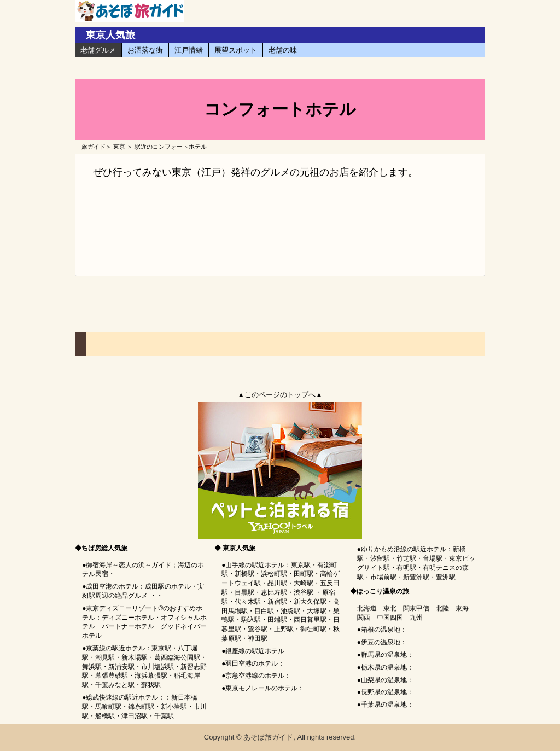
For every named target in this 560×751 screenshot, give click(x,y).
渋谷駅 (304, 592)
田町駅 (304, 574)
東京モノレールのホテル (261, 688)
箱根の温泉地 (381, 630)
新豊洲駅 (416, 577)
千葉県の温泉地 (384, 705)
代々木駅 (248, 602)
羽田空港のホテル (252, 663)
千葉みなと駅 (115, 685)
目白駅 (264, 611)
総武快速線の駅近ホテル (122, 697)
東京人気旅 (110, 35)
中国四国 (390, 618)
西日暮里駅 (310, 620)
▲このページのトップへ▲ (280, 395)
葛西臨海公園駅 (177, 657)
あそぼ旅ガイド (268, 737)
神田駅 (258, 638)
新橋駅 (244, 574)
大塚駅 (317, 611)
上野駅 (284, 629)
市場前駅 (383, 577)
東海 (462, 608)
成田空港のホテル (112, 586)
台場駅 (433, 558)
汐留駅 (380, 558)
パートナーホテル (128, 626)
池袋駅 (290, 611)
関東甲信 (416, 608)
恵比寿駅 (274, 592)
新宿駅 (277, 602)
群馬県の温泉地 (384, 655)
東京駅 (161, 648)
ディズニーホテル (128, 618)
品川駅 (277, 583)
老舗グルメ (98, 50)
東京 (119, 147)
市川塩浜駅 (157, 667)
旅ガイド (94, 147)
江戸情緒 (189, 50)
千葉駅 (164, 716)
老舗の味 (283, 50)
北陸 (442, 608)
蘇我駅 (151, 685)
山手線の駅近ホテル (255, 565)
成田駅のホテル (168, 586)
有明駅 (406, 568)
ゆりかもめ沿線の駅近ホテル (404, 549)
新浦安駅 (121, 667)
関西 (364, 618)
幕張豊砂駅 (112, 676)
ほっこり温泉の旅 (383, 591)
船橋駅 (105, 716)
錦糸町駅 (141, 707)
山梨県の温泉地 (384, 680)
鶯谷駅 (258, 629)
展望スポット (236, 50)
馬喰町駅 (108, 707)
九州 (416, 618)
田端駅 (277, 620)
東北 (390, 608)
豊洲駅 (446, 577)
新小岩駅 (174, 707)
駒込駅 (251, 620)
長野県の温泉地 (384, 692)
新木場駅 (135, 657)
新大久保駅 (310, 602)
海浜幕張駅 (151, 676)
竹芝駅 (406, 558)
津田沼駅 (135, 716)
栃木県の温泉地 (384, 667)
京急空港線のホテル (255, 676)
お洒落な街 (145, 50)
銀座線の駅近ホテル (255, 651)
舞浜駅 (92, 667)
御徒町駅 (313, 629)
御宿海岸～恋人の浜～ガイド (129, 565)
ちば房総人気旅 (104, 548)
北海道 (367, 608)
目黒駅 (244, 592)
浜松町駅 (274, 574)
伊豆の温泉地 (381, 642)
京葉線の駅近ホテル (115, 648)
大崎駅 (304, 583)
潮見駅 (105, 657)
